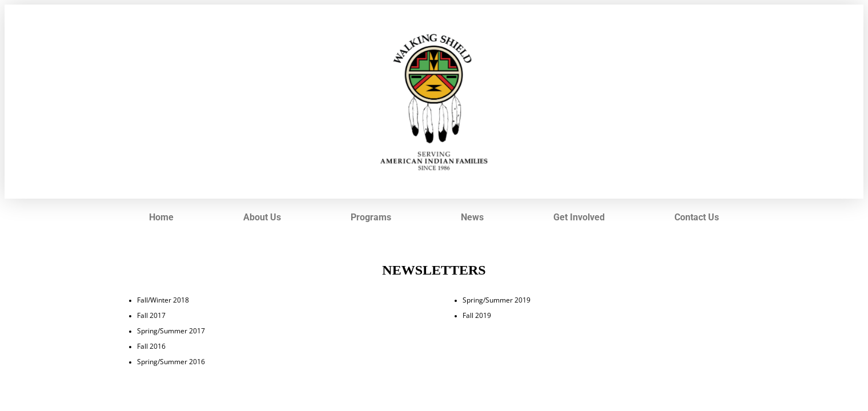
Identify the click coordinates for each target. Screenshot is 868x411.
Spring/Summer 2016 (171, 361)
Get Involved (579, 217)
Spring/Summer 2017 (171, 331)
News (472, 217)
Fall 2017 (151, 315)
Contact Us (697, 217)
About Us (262, 217)
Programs (371, 217)
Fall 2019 (477, 315)
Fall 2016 (151, 346)
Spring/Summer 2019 (497, 300)
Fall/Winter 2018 (163, 300)
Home (161, 217)
